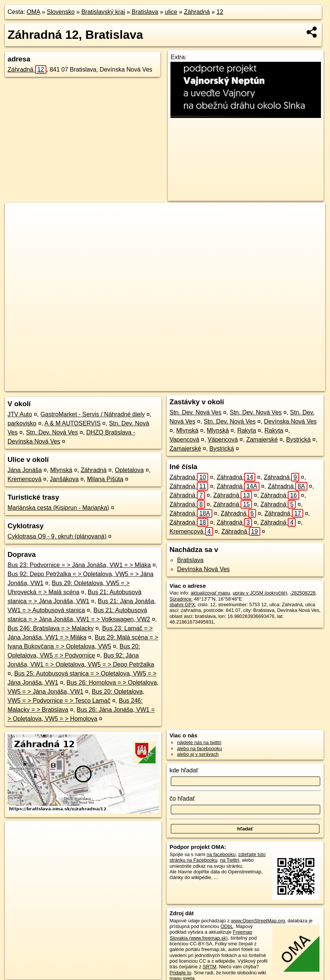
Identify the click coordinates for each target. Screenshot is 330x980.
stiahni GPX (182, 605)
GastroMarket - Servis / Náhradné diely (93, 414)
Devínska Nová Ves (290, 421)
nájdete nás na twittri (199, 742)
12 (220, 12)
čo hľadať (182, 799)
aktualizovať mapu (210, 593)
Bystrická (299, 440)
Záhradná (197, 12)
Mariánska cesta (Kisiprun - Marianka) (58, 508)
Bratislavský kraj (103, 12)
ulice (171, 12)
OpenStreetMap (182, 385)
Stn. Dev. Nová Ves (52, 432)
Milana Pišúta (105, 479)
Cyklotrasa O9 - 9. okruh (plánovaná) (57, 536)
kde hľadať (184, 770)
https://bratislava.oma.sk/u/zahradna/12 (284, 385)
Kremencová (25, 479)
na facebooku (221, 854)
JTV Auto (20, 414)
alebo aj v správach (198, 754)
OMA (34, 12)
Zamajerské (262, 440)
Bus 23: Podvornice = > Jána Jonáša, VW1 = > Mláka (79, 565)
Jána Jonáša (25, 470)
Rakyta (247, 430)
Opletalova (130, 470)
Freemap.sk (221, 385)
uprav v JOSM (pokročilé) (260, 593)
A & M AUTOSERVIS (73, 423)
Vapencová (184, 440)
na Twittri (229, 860)
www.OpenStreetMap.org (258, 921)
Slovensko (61, 12)
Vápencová (223, 440)
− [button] (18, 227)
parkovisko (22, 423)
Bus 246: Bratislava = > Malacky (51, 628)
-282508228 (302, 593)
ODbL (227, 926)
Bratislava (145, 12)
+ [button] (18, 216)
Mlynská (61, 470)
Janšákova (64, 479)
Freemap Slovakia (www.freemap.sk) (211, 935)
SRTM (210, 967)
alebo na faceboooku (199, 748)
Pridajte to (180, 973)
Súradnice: (181, 599)
